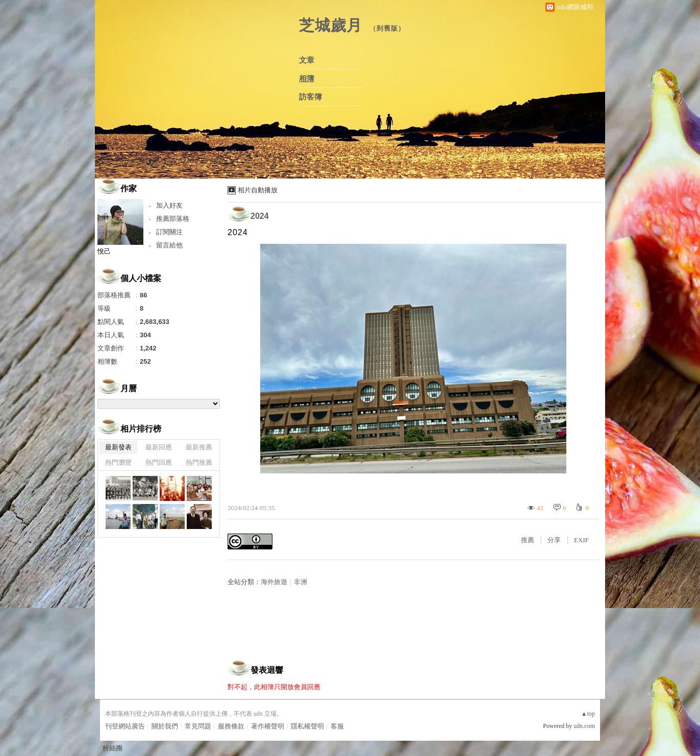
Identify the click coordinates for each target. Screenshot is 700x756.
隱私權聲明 (307, 726)
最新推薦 (199, 447)
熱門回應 (159, 462)
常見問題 (198, 726)
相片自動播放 (258, 190)
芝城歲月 (331, 25)
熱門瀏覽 (118, 462)
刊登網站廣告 (125, 726)
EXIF (581, 540)
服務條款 (231, 726)
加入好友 (169, 205)
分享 (554, 540)
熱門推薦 (199, 462)
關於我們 (165, 726)
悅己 (104, 251)
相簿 (307, 79)
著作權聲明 (268, 726)
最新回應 (159, 447)
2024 (260, 216)
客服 (337, 726)
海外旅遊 (274, 582)
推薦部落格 (173, 219)
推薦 (528, 540)
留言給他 (169, 245)
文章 (307, 60)
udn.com (584, 726)
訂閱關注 (169, 232)
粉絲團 (112, 748)
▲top (588, 714)
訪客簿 (310, 97)
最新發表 (118, 447)
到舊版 (387, 28)
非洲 (301, 582)
